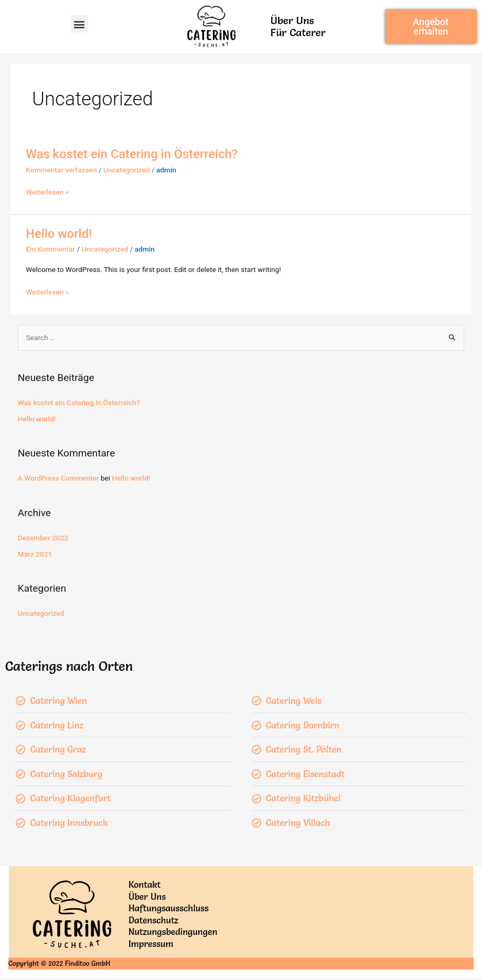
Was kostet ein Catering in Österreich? (132, 154)
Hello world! (59, 234)
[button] (79, 24)
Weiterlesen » (47, 192)
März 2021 (35, 554)
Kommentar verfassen (61, 170)
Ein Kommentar (50, 249)
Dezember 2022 (43, 538)
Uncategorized (127, 170)
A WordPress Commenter (58, 478)
